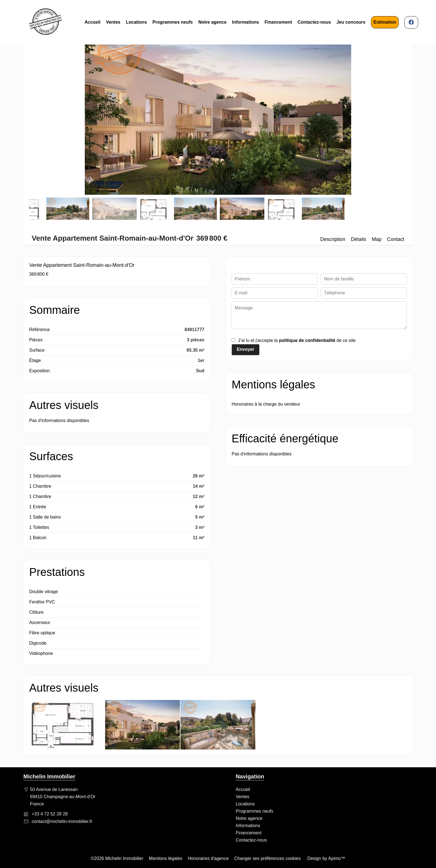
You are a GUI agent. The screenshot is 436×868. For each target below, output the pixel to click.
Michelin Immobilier (49, 776)
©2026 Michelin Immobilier (117, 858)
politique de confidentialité (307, 340)
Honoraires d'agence (208, 858)
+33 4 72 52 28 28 (50, 814)
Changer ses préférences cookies (267, 858)
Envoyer (245, 349)
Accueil (46, 22)
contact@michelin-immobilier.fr (62, 821)
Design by (326, 858)
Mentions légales (165, 858)
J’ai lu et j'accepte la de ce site (297, 340)
